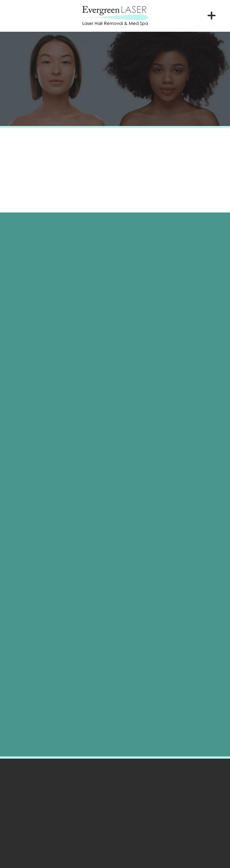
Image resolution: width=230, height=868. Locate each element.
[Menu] (212, 16)
